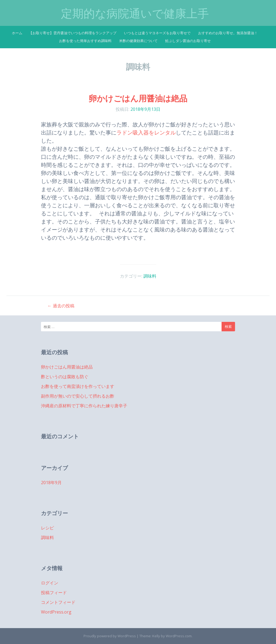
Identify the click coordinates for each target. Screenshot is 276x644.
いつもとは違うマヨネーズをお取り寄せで (157, 33)
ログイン (50, 583)
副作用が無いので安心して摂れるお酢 (78, 396)
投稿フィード (54, 593)
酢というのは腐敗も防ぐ (65, 377)
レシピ (47, 528)
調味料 (150, 276)
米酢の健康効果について (138, 41)
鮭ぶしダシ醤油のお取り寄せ (188, 41)
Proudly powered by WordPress (110, 636)
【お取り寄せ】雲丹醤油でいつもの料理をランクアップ (73, 33)
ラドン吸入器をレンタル (146, 132)
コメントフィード (58, 602)
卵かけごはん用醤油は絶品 (138, 98)
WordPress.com (179, 636)
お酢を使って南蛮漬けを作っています (78, 386)
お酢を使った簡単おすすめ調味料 (85, 41)
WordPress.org (56, 612)
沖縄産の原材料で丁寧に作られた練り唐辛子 (84, 406)
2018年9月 (51, 483)
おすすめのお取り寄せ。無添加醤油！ (228, 33)
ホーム (17, 33)
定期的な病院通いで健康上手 (135, 13)
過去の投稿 (61, 306)
